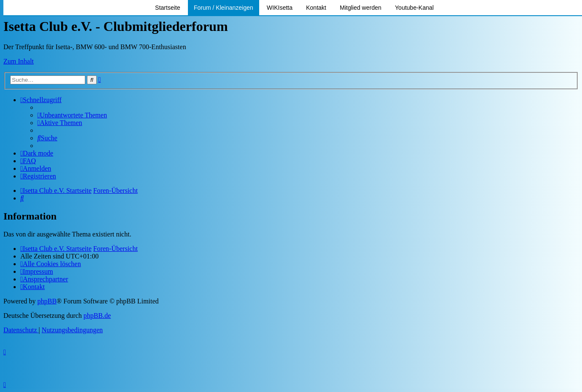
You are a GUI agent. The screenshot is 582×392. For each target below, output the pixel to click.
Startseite (168, 8)
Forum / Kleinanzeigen (224, 8)
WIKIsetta (280, 8)
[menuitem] (72, 115)
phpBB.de (97, 316)
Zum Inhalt (19, 61)
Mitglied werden (361, 8)
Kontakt (316, 8)
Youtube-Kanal (414, 8)
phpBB (47, 301)
